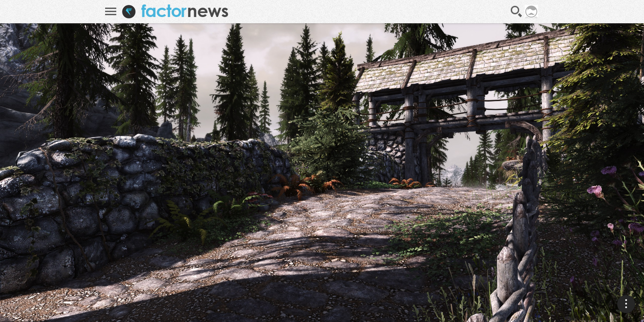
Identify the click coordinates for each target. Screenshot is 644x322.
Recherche (517, 12)
